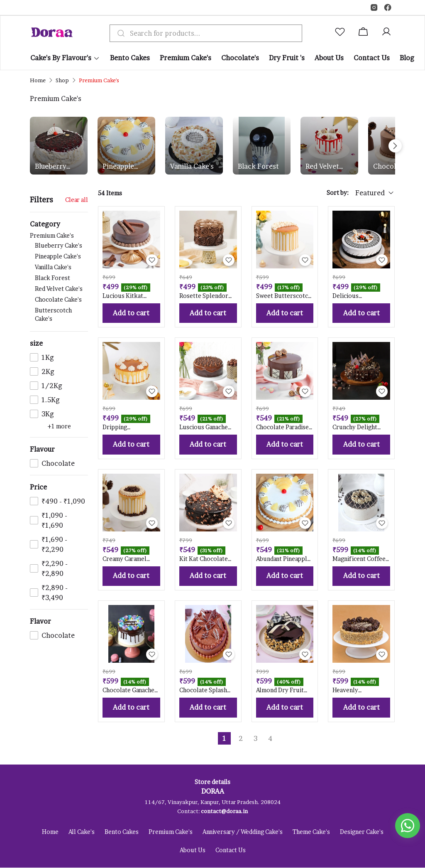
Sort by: (338, 193)
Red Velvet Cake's (322, 167)
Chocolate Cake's (58, 299)
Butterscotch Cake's (53, 314)
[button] (342, 33)
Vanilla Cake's (192, 166)
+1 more (59, 426)
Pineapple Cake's (118, 167)
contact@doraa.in (224, 811)
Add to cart (131, 313)
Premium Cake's (59, 278)
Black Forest (258, 166)
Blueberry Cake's (51, 167)
